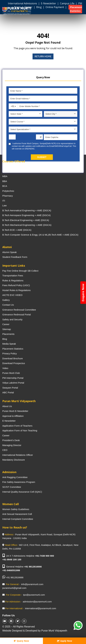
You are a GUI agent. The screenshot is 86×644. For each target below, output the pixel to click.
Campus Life (67, 3)
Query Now (21, 641)
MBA (5, 176)
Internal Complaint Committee (18, 519)
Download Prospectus (14, 363)
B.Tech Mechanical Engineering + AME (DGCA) (27, 225)
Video (5, 368)
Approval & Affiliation (13, 416)
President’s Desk (11, 440)
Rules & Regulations (13, 280)
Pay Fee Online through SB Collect (20, 271)
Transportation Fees (13, 276)
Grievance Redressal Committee (19, 310)
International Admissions (23, 3)
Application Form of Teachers (17, 426)
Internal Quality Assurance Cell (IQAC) (22, 492)
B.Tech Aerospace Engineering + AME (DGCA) (26, 215)
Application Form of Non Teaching (20, 430)
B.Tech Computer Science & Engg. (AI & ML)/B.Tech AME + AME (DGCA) (40, 235)
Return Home (43, 56)
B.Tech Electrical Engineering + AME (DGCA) (26, 220)
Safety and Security (12, 319)
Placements (8, 334)
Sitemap (7, 329)
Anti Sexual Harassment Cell (17, 514)
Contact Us (8, 305)
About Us (7, 406)
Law (4, 205)
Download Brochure (13, 358)
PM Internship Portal (13, 378)
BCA (5, 186)
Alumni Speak (10, 252)
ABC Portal (8, 392)
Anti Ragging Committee (15, 477)
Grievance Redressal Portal (17, 314)
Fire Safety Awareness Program (19, 482)
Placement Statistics (13, 349)
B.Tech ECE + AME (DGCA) (17, 230)
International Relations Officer (18, 455)
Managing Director (12, 445)
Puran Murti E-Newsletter (15, 411)
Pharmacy (8, 196)
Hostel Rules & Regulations (17, 290)
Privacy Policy (10, 353)
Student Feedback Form (15, 257)
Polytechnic (8, 191)
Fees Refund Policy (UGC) (16, 285)
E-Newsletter (49, 3)
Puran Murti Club (11, 373)
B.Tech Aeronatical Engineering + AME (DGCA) (27, 210)
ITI (4, 201)
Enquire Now (83, 293)
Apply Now (64, 641)
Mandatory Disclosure (14, 460)
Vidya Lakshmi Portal (13, 383)
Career (6, 324)
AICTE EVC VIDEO (12, 295)
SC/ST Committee (12, 487)
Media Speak (9, 344)
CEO (5, 450)
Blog (5, 339)
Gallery (6, 300)
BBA (5, 181)
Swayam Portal (10, 388)
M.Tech (6, 171)
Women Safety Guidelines (16, 509)
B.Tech (6, 166)
